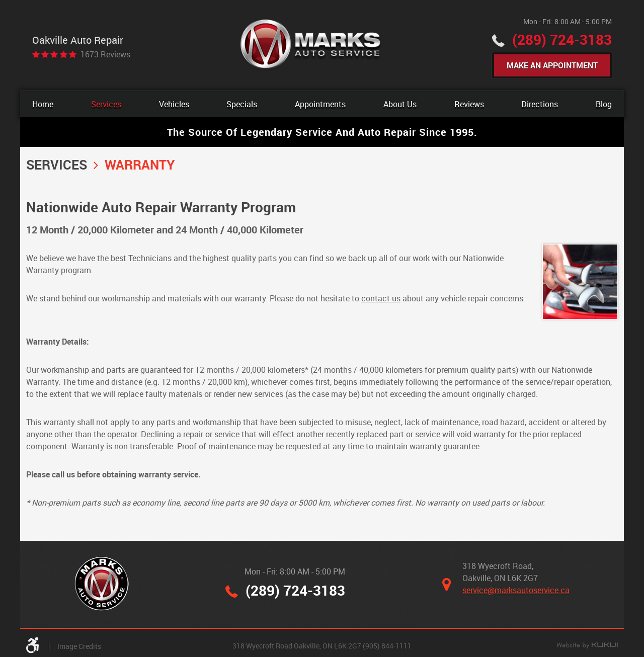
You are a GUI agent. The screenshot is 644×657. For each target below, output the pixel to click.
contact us (381, 298)
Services (106, 104)
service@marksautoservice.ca (516, 590)
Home (43, 104)
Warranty (140, 165)
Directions (540, 104)
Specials (242, 104)
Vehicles (174, 104)
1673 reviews (105, 54)
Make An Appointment (552, 65)
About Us (400, 104)
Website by (587, 646)
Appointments (320, 104)
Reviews (469, 104)
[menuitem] (43, 104)
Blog (604, 104)
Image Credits (79, 646)
